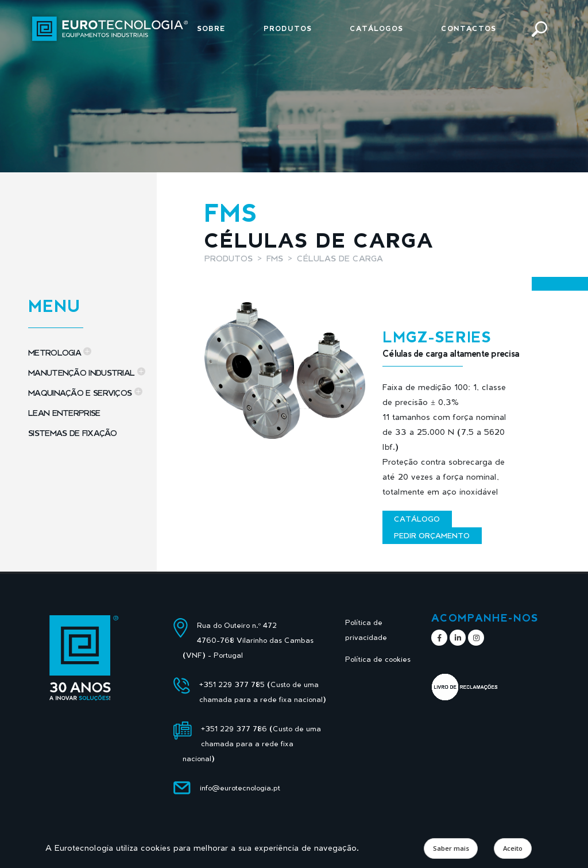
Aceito (513, 848)
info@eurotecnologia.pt (240, 788)
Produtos (288, 28)
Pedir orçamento (432, 535)
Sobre (211, 28)
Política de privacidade (366, 630)
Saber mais (451, 848)
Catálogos (376, 28)
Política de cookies (378, 659)
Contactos (469, 28)
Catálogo (417, 519)
